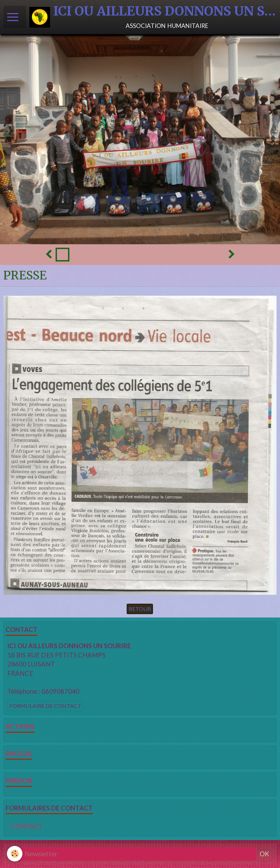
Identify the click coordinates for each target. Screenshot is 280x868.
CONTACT (27, 826)
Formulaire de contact (45, 706)
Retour (140, 609)
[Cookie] (15, 854)
